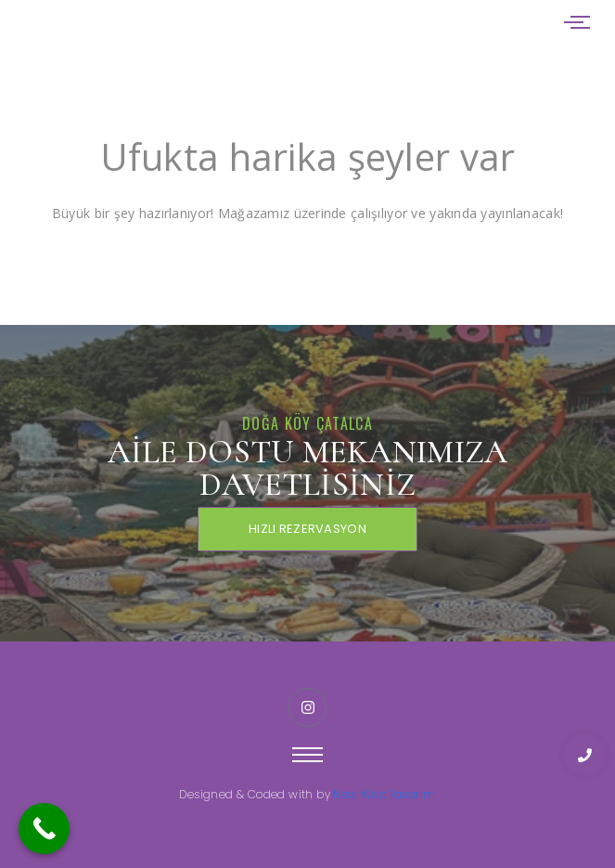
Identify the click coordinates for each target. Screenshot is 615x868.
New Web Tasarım (384, 794)
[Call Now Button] (44, 829)
